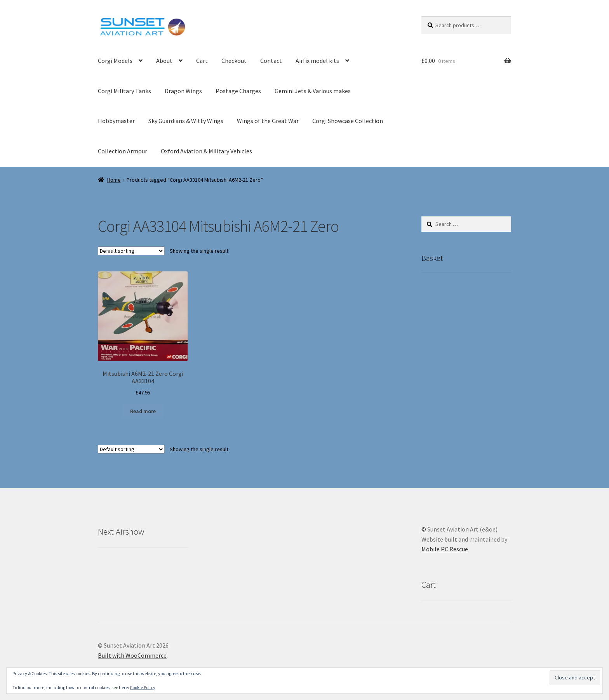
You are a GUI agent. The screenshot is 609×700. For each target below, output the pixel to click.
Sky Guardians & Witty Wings (186, 121)
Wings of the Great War (268, 121)
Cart (202, 61)
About (164, 61)
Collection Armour (123, 151)
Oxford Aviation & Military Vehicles (206, 151)
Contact (271, 61)
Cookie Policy (143, 687)
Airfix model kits (317, 61)
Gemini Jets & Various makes (313, 91)
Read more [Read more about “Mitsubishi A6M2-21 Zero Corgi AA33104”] (143, 411)
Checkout (234, 61)
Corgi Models (115, 61)
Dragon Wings (183, 91)
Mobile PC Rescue (445, 549)
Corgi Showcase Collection (348, 121)
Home (114, 180)
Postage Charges (238, 91)
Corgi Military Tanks (124, 91)
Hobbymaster (116, 121)
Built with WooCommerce (132, 655)
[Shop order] (131, 251)
